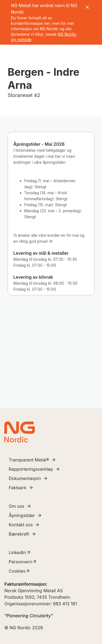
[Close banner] (87, 7)
